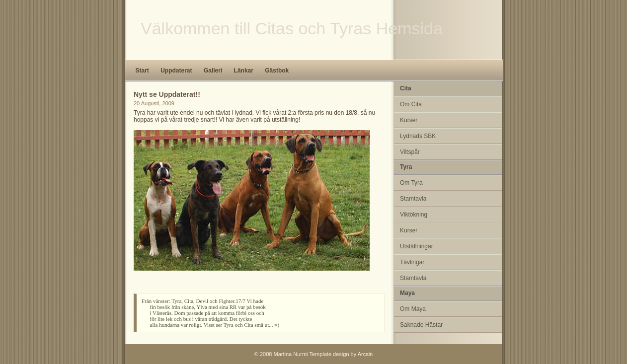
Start (142, 71)
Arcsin (365, 354)
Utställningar (417, 246)
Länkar (244, 71)
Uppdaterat (176, 71)
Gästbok (277, 71)
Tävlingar (412, 262)
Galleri (213, 71)
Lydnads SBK (418, 136)
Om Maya (413, 309)
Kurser (409, 120)
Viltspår (410, 152)
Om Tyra (411, 183)
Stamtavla (413, 199)
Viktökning (414, 215)
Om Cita (411, 104)
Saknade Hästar (421, 325)
